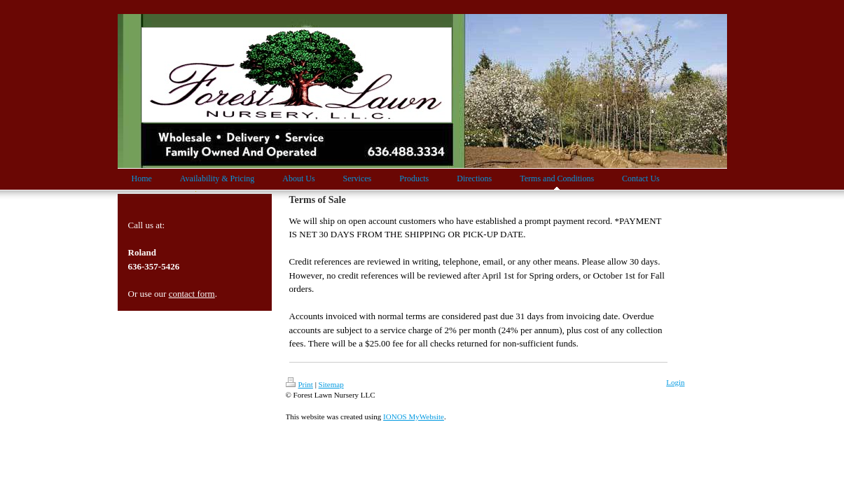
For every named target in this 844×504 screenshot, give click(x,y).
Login (675, 382)
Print (299, 384)
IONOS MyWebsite (414, 416)
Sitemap (331, 384)
